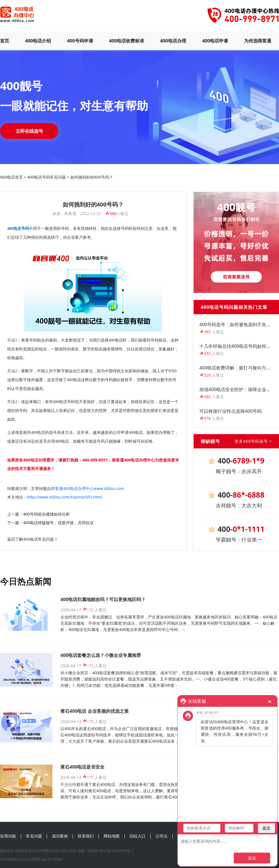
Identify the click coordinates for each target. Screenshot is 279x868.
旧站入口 (138, 836)
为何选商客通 (258, 41)
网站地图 (112, 836)
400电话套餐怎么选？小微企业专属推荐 (101, 655)
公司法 (161, 836)
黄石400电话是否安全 (82, 767)
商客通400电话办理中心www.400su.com (88, 488)
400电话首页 (11, 177)
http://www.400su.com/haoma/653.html (65, 497)
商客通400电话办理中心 (133, 460)
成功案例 (60, 836)
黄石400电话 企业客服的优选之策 (95, 711)
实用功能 (8, 836)
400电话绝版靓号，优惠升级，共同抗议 (58, 523)
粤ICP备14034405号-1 (116, 851)
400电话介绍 (38, 41)
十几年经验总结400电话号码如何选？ (237, 346)
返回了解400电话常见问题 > (32, 539)
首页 (5, 41)
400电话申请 (215, 41)
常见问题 (34, 836)
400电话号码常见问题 (46, 177)
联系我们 (86, 836)
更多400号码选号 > (253, 441)
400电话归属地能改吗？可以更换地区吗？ (103, 599)
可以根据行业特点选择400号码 (230, 411)
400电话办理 (173, 41)
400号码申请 (80, 41)
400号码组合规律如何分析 (46, 514)
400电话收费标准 (127, 41)
